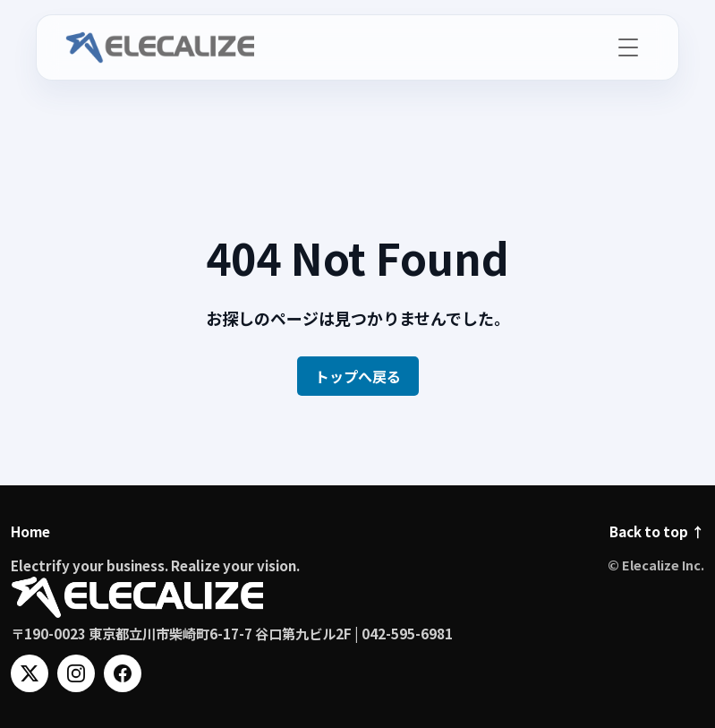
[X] (30, 673)
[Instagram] (76, 673)
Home (30, 531)
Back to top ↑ (657, 531)
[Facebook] (123, 673)
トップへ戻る (358, 376)
